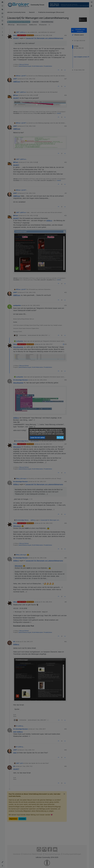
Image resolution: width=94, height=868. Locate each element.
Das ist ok (60, 438)
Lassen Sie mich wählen (37, 438)
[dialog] (47, 434)
